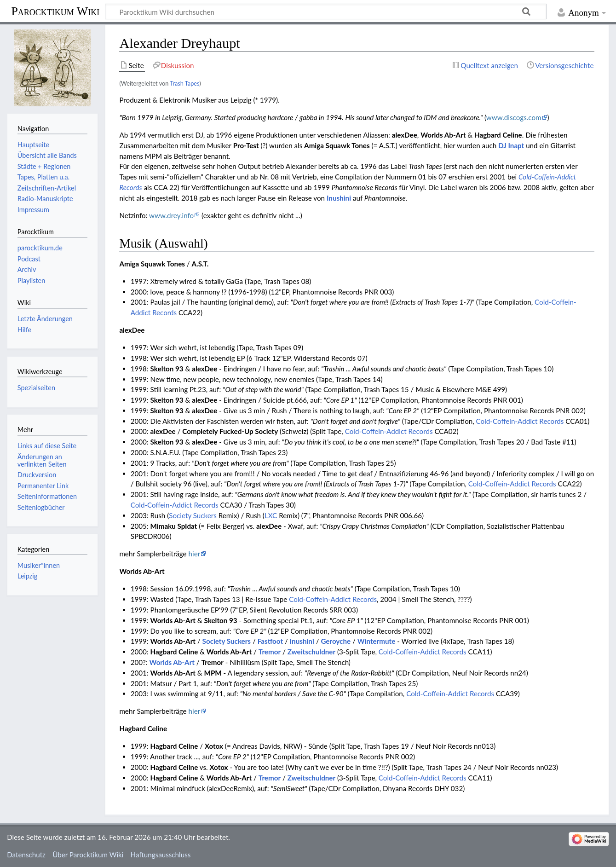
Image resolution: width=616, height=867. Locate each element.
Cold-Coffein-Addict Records (520, 421)
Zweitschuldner (311, 652)
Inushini (339, 198)
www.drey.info (171, 215)
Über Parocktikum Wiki (88, 855)
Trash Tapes (184, 83)
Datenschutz (26, 855)
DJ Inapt (511, 145)
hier (195, 554)
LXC (271, 515)
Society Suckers (193, 515)
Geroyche (336, 641)
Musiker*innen (39, 565)
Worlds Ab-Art (172, 662)
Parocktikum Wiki (55, 11)
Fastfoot (270, 641)
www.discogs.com (514, 117)
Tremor (270, 652)
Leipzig (27, 576)
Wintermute (377, 641)
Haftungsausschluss (161, 855)
